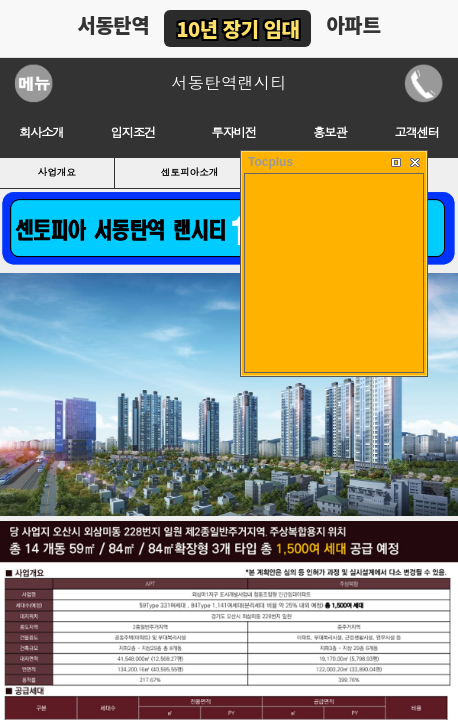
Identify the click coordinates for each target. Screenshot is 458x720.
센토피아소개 (190, 172)
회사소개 (41, 133)
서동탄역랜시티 (229, 83)
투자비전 (233, 133)
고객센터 (417, 133)
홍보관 (329, 133)
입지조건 (133, 133)
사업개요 (57, 172)
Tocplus (270, 162)
